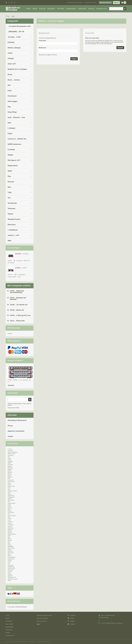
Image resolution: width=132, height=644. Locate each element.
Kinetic (10, 511)
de (12, 3)
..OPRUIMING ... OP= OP (16, 32)
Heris (9, 492)
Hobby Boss (11, 496)
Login (13, 16)
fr (9, 3)
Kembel (10, 508)
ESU (9, 85)
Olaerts (10, 540)
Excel (9, 483)
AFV (9, 457)
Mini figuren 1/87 (14, 160)
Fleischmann (12, 96)
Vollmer (10, 214)
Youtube (71, 624)
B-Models (11, 42)
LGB (9, 517)
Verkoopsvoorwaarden (44, 641)
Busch (9, 475)
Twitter (71, 618)
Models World (13, 166)
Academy (10, 451)
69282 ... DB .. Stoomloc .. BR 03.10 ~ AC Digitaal (19, 262)
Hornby (10, 499)
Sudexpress (11, 559)
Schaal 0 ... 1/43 (13, 235)
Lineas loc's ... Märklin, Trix (17, 139)
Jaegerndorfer (12, 503)
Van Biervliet (12, 203)
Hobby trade (11, 497)
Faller (10, 90)
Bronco (10, 474)
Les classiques (12, 516)
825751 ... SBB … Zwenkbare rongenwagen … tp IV (16, 276)
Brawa (10, 74)
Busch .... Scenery (14, 80)
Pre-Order (61, 9)
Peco (9, 542)
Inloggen (74, 59)
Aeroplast (10, 455)
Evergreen (11, 480)
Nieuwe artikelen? (16, 360)
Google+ (71, 621)
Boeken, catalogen (14, 48)
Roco (9, 187)
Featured (42, 9)
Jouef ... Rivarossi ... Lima (16, 117)
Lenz (9, 514)
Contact (10, 436)
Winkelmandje (14, 328)
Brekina (10, 472)
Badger (10, 466)
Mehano (10, 530)
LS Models (11, 149)
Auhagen (11, 58)
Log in (116, 3)
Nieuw (35, 9)
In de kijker (9, 621)
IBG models (11, 500)
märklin (10, 526)
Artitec (10, 53)
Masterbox (11, 528)
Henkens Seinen (12, 491)
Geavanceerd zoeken (14, 408)
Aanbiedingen (71, 9)
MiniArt (10, 531)
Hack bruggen (13, 101)
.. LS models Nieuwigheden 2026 (19, 26)
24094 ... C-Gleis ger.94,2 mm (20, 315)
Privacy (10, 426)
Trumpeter (11, 565)
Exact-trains (11, 482)
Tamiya (10, 560)
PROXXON (11, 547)
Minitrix (10, 533)
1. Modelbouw (13, 230)
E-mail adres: (43, 41)
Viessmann (12, 208)
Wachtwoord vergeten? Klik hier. (48, 55)
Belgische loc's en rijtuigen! (17, 69)
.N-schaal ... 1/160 (14, 37)
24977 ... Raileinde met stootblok (18, 298)
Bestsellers (51, 9)
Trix (9, 198)
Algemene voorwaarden (16, 431)
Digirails (10, 477)
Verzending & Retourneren (17, 420)
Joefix (9, 505)
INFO (9, 241)
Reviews (91, 9)
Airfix (9, 458)
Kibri (9, 123)
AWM (9, 463)
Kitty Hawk (11, 513)
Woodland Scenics (14, 219)
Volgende (120, 48)
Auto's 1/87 (12, 64)
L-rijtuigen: (12, 128)
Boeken (10, 469)
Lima (9, 520)
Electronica (12, 224)
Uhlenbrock (11, 567)
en (15, 3)
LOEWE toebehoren (14, 144)
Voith (9, 573)
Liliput (10, 133)
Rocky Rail (11, 553)
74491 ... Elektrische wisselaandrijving (17, 292)
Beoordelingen (14, 601)
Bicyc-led (10, 468)
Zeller (9, 581)
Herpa (9, 494)
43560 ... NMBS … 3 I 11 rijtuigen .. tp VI (19, 381)
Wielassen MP (12, 577)
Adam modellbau (13, 452)
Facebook (72, 615)
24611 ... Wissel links (17, 321)
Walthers (10, 576)
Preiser (10, 545)
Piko (9, 176)
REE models (11, 548)
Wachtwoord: (42, 48)
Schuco (10, 556)
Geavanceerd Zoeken (91, 3)
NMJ (9, 537)
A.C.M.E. (10, 449)
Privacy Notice (32, 641)
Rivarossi (11, 182)
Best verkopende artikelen (19, 286)
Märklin (10, 155)
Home (29, 9)
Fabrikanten (82, 9)
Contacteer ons (102, 9)
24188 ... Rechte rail (17, 310)
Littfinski (10, 522)
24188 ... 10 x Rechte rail (19, 305)
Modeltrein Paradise (21, 641)
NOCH (10, 171)
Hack (9, 488)
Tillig (10, 192)
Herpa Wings (12, 112)
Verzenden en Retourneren (75, 3)
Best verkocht (10, 624)
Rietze (9, 550)
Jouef (9, 506)
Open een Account (105, 3)
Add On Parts (11, 454)
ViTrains (10, 571)
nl (6, 3)
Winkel (8, 16)
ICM (9, 502)
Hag (9, 107)
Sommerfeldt (11, 557)
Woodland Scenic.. (13, 579)
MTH (9, 536)
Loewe (10, 523)
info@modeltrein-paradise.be (114, 623)
